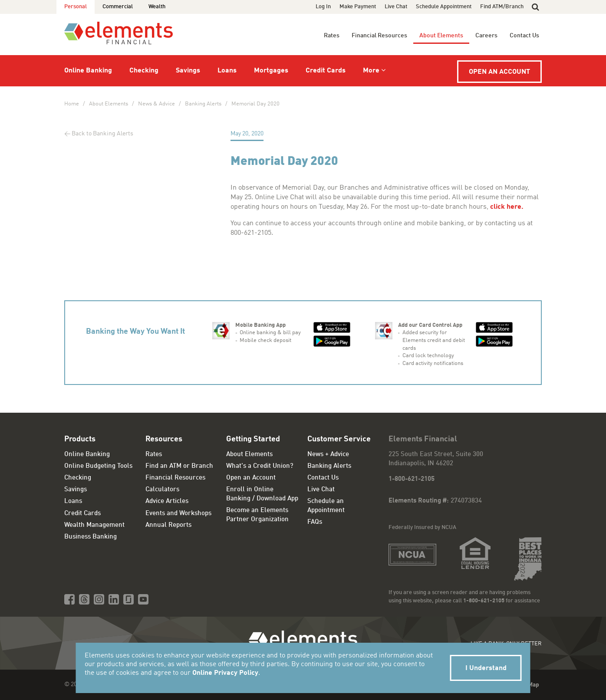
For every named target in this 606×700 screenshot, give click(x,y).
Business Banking (91, 537)
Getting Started (253, 439)
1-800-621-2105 (412, 479)
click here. (508, 207)
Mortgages (271, 71)
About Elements (441, 36)
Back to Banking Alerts (102, 134)
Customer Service (339, 439)
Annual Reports (168, 525)
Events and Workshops (178, 514)
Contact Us (524, 36)
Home (72, 104)
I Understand (486, 668)
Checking (144, 71)
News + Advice (328, 455)
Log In (323, 7)
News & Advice (156, 104)
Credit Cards (326, 71)
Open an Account (499, 72)
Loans (227, 71)
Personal (76, 7)
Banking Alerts (203, 104)
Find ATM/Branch (502, 7)
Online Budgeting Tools (98, 466)
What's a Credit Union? (260, 466)
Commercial (118, 7)
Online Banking (88, 71)
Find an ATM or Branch (179, 466)
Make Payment (358, 7)
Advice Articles (167, 501)
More (371, 71)
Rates (332, 36)
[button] (535, 7)
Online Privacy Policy (225, 673)
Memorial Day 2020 (255, 104)
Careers (486, 36)
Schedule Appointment (444, 7)
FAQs (315, 522)
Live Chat (396, 7)
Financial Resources (379, 36)
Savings (188, 71)
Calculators (162, 490)
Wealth (157, 7)
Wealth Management (94, 525)
